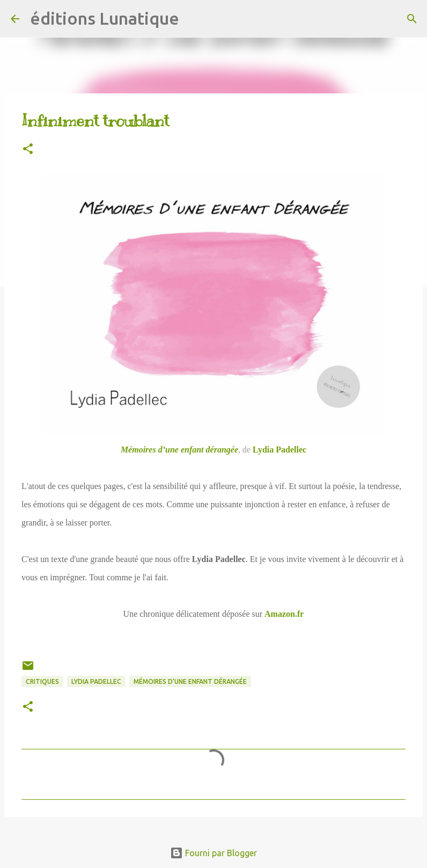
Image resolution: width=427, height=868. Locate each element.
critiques (42, 681)
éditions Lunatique (105, 18)
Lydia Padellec (279, 450)
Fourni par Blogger (213, 853)
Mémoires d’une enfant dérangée (179, 450)
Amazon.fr (284, 614)
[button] (28, 149)
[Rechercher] (194, 19)
